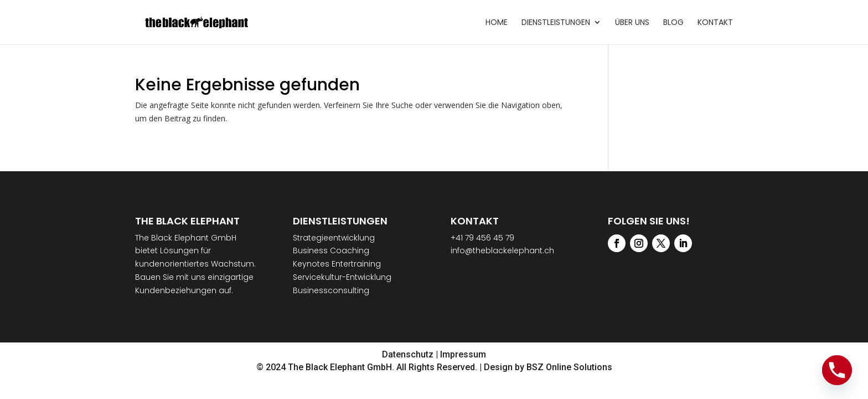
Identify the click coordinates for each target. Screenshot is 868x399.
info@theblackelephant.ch (502, 250)
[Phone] (837, 370)
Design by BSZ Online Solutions (548, 367)
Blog (673, 23)
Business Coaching (331, 250)
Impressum (463, 354)
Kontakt (715, 23)
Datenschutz (408, 354)
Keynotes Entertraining (337, 264)
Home (497, 23)
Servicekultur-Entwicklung (342, 277)
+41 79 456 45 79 (482, 238)
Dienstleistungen (556, 23)
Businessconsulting (331, 290)
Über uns (632, 23)
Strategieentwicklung (334, 238)
